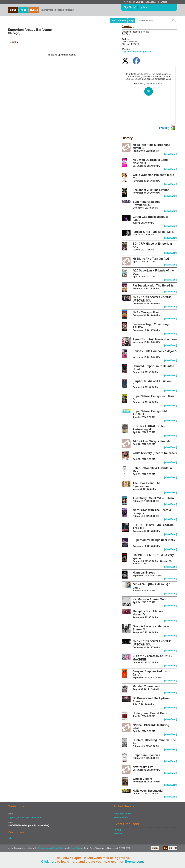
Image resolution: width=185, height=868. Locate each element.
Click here (49, 862)
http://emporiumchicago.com (136, 52)
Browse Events (121, 818)
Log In (142, 7)
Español (150, 2)
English (140, 2)
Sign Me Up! (130, 7)
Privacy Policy (58, 848)
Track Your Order (122, 814)
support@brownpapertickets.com (24, 818)
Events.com (134, 862)
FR (175, 848)
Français (163, 2)
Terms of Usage (45, 848)
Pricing (117, 830)
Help (131, 21)
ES (170, 848)
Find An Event (119, 21)
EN (166, 848)
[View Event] (171, 154)
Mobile (155, 848)
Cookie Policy (75, 848)
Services (118, 834)
